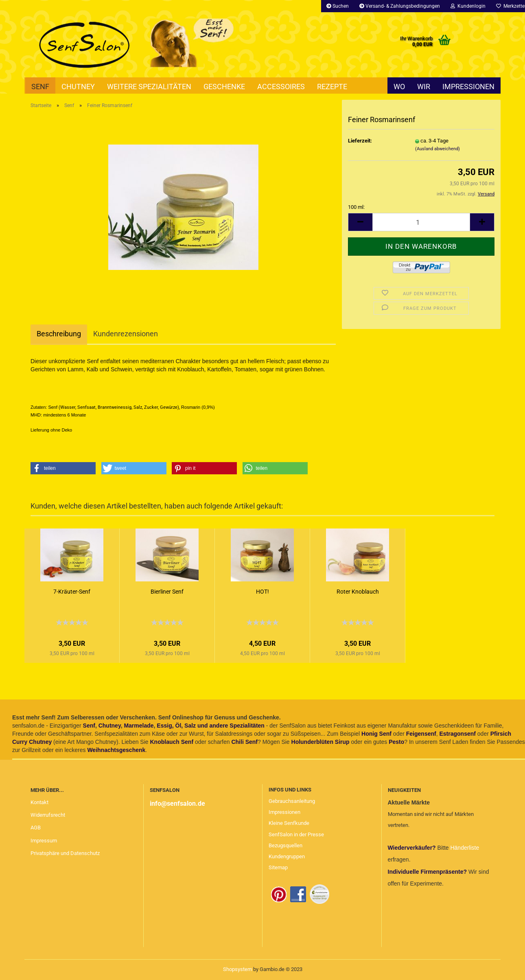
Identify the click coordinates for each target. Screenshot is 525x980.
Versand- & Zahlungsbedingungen (400, 6)
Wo (399, 87)
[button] (63, 468)
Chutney (78, 87)
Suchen (338, 6)
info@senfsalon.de (177, 804)
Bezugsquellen (285, 845)
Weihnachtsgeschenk (116, 750)
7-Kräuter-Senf (72, 592)
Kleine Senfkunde (289, 823)
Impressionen (468, 87)
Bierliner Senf (167, 592)
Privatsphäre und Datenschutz (65, 853)
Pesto (396, 742)
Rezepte (332, 87)
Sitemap (278, 867)
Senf (40, 87)
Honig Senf (376, 734)
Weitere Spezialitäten (149, 87)
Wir (424, 87)
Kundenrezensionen (126, 334)
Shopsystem (237, 969)
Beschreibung (59, 334)
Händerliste (465, 848)
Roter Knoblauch (358, 592)
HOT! (262, 592)
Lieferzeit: (360, 141)
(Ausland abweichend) (437, 149)
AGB (36, 828)
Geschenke (224, 87)
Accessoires (281, 87)
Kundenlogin (468, 6)
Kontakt (39, 802)
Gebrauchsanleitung (292, 801)
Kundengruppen (287, 856)
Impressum (44, 841)
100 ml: (356, 207)
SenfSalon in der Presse (296, 834)
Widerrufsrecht (48, 815)
